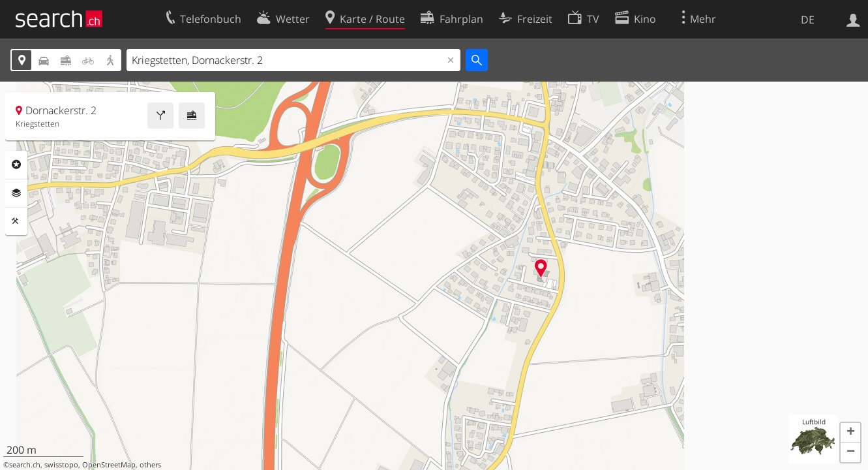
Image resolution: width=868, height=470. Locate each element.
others (150, 465)
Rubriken (16, 164)
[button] (850, 433)
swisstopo (61, 465)
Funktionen (16, 221)
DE (808, 20)
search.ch (25, 465)
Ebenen (16, 193)
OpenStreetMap (109, 465)
